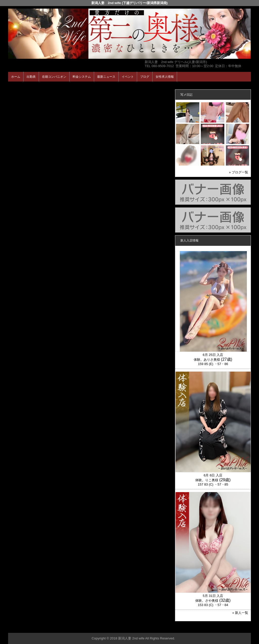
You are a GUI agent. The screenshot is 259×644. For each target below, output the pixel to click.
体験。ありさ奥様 (207, 360)
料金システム (82, 77)
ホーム (16, 77)
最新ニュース (106, 77)
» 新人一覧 (240, 613)
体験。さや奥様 (207, 601)
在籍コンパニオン (54, 77)
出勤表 (31, 77)
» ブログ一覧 (239, 172)
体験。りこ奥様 (207, 480)
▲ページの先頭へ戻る (232, 628)
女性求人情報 (165, 77)
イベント (128, 77)
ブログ (145, 77)
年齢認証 (16, 86)
